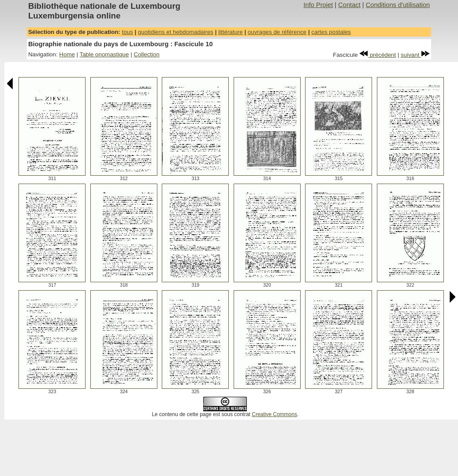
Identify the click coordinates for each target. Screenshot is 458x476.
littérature (231, 32)
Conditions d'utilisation (398, 5)
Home (67, 54)
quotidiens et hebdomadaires (176, 32)
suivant (415, 55)
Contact (349, 5)
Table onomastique (104, 54)
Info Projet (318, 5)
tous (127, 32)
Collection (147, 54)
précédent (378, 55)
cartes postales (331, 32)
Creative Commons (274, 414)
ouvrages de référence (277, 32)
